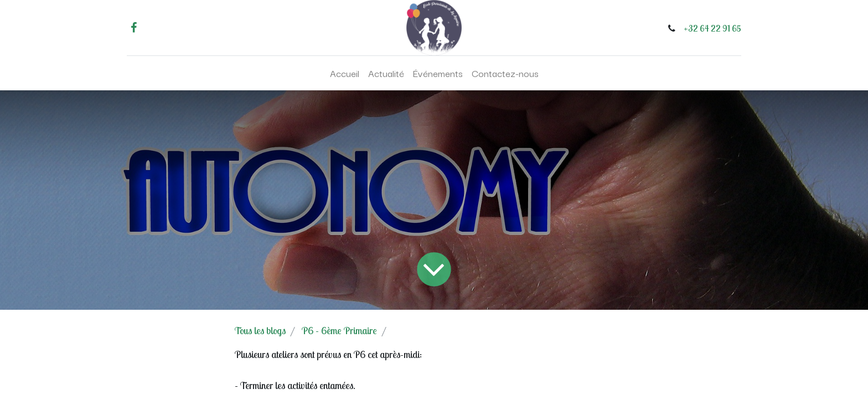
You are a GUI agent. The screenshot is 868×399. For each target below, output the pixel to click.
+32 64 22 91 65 (712, 28)
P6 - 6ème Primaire (339, 331)
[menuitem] (345, 73)
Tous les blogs (260, 331)
